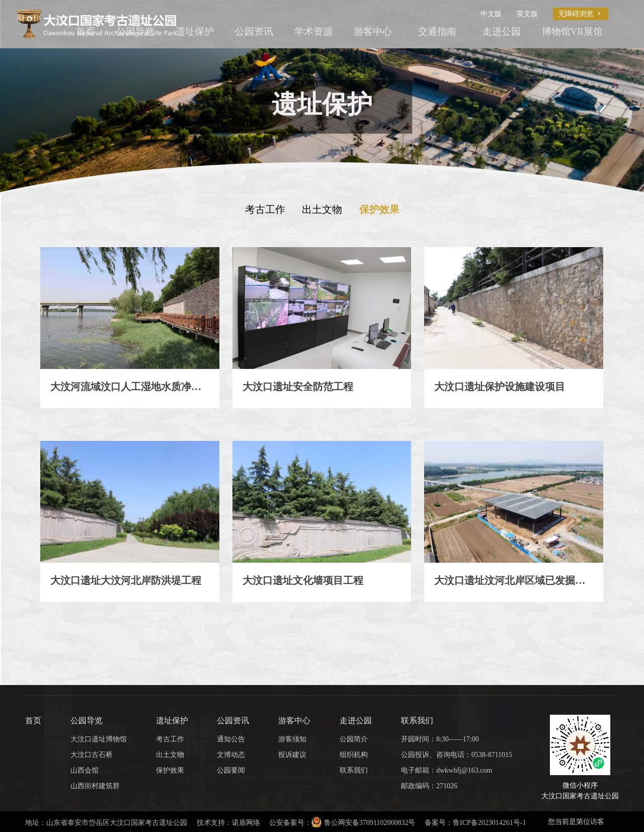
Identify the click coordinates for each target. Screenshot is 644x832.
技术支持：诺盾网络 (228, 822)
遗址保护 (195, 31)
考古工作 (265, 209)
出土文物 (322, 209)
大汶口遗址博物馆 (99, 739)
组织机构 (354, 755)
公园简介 (354, 739)
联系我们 (354, 770)
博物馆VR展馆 (572, 31)
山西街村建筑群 (95, 786)
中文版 (491, 14)
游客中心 (373, 31)
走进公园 (502, 31)
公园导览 (87, 721)
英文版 (527, 14)
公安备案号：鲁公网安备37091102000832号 (342, 822)
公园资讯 (254, 31)
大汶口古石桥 (92, 755)
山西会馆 (85, 770)
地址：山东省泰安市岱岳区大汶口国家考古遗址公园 (106, 822)
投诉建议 (292, 755)
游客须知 (292, 739)
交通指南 (437, 31)
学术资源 (313, 31)
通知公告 (231, 739)
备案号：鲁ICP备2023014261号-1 (475, 822)
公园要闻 (231, 770)
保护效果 (379, 209)
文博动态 (231, 755)
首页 (33, 721)
